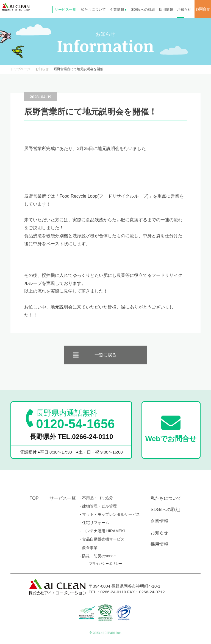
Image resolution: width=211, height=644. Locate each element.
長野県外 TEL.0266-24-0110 (71, 437)
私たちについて (93, 9)
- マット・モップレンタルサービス (110, 514)
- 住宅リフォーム (94, 523)
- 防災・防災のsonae (98, 556)
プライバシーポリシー (105, 564)
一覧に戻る (105, 360)
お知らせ (184, 9)
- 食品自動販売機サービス (102, 539)
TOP (34, 498)
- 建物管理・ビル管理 (98, 506)
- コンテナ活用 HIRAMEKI (102, 531)
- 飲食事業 (89, 548)
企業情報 (119, 9)
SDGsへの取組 (143, 9)
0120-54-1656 (75, 419)
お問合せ (203, 9)
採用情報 (166, 9)
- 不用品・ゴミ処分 (96, 498)
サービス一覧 (65, 9)
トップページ (20, 69)
